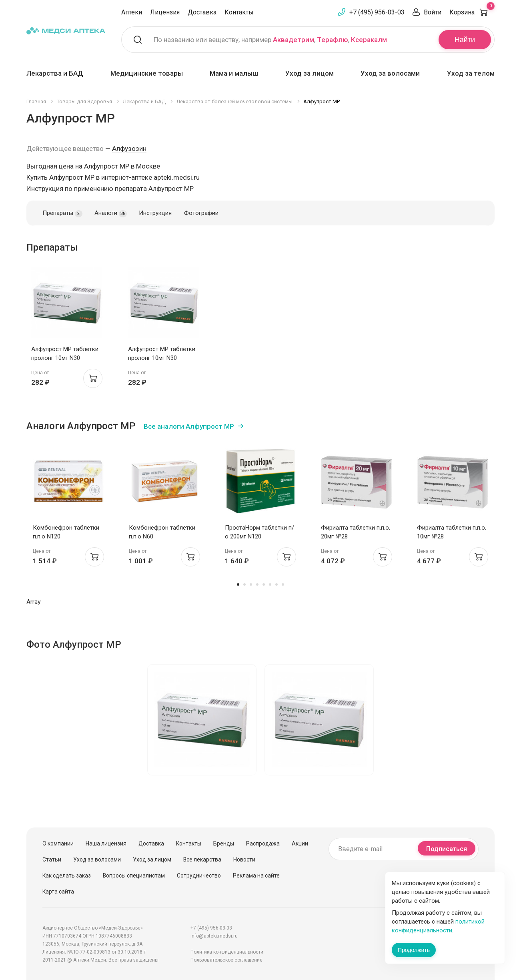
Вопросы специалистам (134, 876)
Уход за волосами (390, 73)
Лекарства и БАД (55, 73)
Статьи (52, 860)
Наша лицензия (106, 843)
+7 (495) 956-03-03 (377, 12)
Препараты (62, 213)
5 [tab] (264, 584)
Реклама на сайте (256, 876)
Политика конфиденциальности (227, 952)
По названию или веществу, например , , (270, 40)
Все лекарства (202, 860)
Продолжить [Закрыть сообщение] (414, 950)
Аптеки (132, 12)
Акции (300, 843)
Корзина (472, 12)
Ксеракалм (369, 40)
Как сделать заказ (67, 876)
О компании (58, 843)
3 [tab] (251, 584)
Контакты (239, 12)
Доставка (202, 12)
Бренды (224, 843)
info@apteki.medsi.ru (214, 936)
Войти (433, 12)
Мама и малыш (234, 73)
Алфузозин (129, 149)
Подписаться (447, 849)
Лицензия (165, 12)
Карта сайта (58, 892)
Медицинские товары (147, 73)
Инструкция (155, 213)
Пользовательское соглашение (226, 960)
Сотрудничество (199, 876)
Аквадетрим (294, 40)
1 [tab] (238, 584)
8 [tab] (283, 584)
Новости (244, 860)
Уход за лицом (310, 73)
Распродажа (263, 843)
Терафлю (333, 40)
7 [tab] (277, 584)
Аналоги (111, 213)
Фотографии (201, 213)
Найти (465, 40)
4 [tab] (257, 584)
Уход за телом (471, 73)
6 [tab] (270, 584)
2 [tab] (244, 584)
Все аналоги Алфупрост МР (189, 426)
